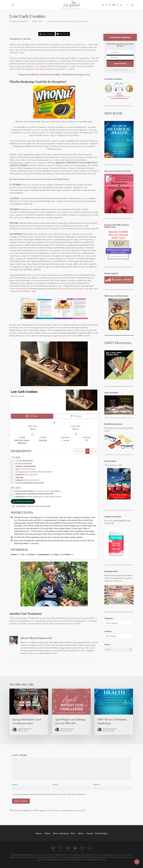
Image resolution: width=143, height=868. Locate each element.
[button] (13, 5)
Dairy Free (52, 21)
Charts (39, 833)
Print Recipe (63, 34)
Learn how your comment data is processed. (65, 810)
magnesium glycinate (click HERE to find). (71, 336)
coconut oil (24, 469)
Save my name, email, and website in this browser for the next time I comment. (50, 794)
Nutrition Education (67, 21)
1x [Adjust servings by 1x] (87, 451)
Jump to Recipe (47, 34)
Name (15, 784)
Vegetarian (82, 21)
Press (73, 833)
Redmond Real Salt (32, 480)
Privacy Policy (101, 833)
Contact (90, 833)
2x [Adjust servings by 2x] (91, 451)
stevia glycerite (31, 475)
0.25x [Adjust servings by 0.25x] (77, 451)
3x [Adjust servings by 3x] (95, 451)
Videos (47, 833)
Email (56, 784)
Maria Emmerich (20, 21)
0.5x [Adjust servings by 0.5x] (83, 451)
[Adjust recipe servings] (62, 440)
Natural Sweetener (30, 472)
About (81, 833)
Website (96, 784)
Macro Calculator (61, 833)
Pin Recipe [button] (76, 416)
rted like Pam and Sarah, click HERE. (44, 75)
